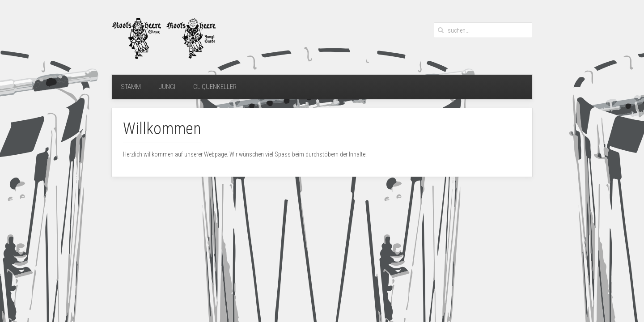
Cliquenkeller (215, 87)
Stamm (131, 87)
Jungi (167, 87)
